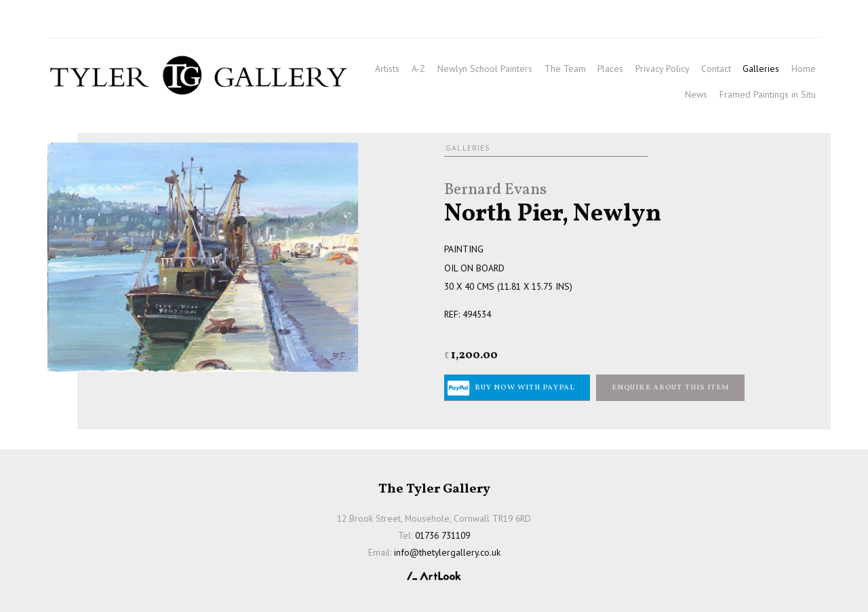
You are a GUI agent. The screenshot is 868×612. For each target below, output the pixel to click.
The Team (565, 69)
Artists (387, 69)
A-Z (418, 69)
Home (804, 69)
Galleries (761, 69)
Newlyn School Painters (485, 69)
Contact (716, 69)
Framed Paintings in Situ (768, 94)
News (696, 94)
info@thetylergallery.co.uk (239, 21)
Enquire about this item (671, 387)
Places (610, 69)
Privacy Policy (662, 69)
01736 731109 (87, 21)
